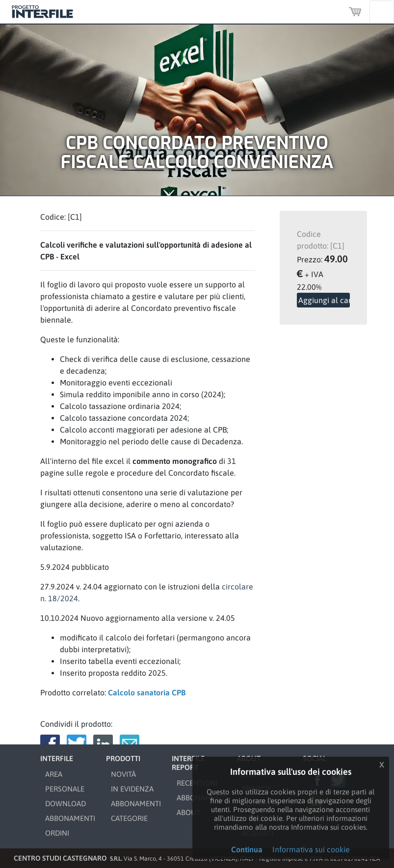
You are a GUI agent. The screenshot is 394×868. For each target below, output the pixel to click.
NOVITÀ (123, 774)
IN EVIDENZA (132, 789)
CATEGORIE (129, 818)
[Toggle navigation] (382, 12)
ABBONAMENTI (70, 818)
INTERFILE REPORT (188, 763)
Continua (247, 849)
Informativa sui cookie (311, 849)
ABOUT (188, 812)
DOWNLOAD (66, 804)
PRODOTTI (123, 758)
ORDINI (57, 833)
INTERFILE (57, 758)
